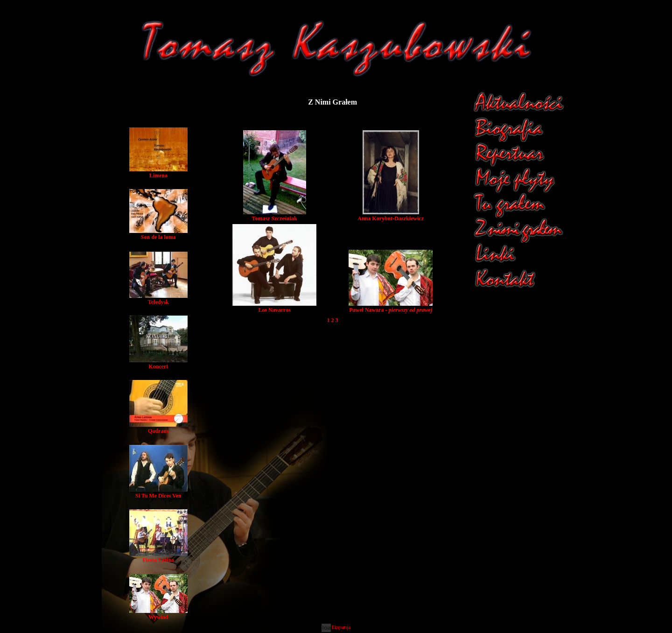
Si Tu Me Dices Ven (158, 493)
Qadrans (158, 428)
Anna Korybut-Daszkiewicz (391, 215)
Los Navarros (274, 307)
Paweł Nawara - (391, 307)
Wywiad (158, 614)
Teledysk (158, 299)
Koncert (158, 363)
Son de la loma (158, 234)
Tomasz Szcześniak (275, 215)
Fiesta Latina (158, 557)
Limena (158, 172)
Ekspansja (341, 627)
